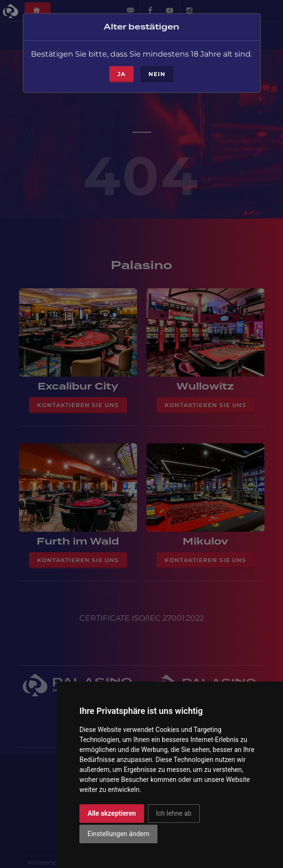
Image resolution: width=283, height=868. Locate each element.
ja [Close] (122, 63)
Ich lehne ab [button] (174, 813)
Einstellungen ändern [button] (118, 834)
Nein (157, 63)
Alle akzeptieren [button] (112, 813)
